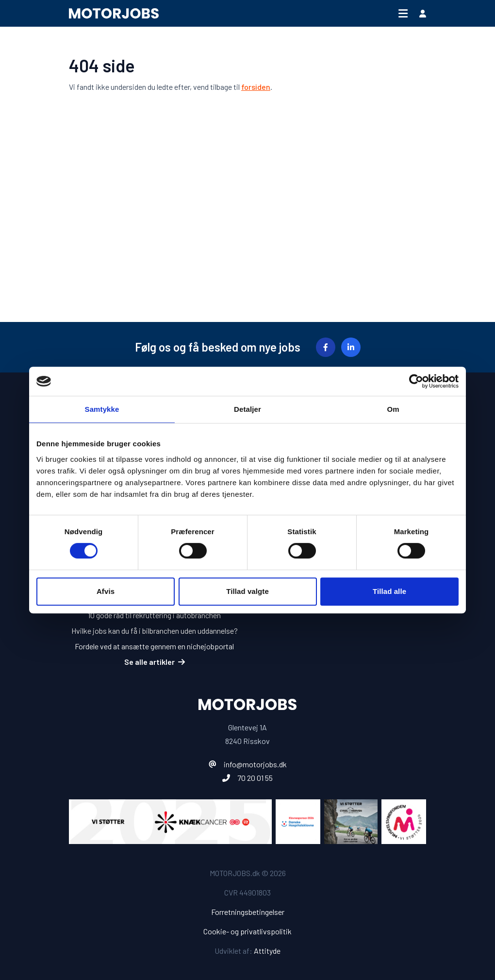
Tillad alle (389, 591)
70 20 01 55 (255, 778)
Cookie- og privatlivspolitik (247, 931)
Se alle (155, 662)
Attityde (267, 951)
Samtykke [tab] (102, 409)
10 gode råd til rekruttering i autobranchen (154, 615)
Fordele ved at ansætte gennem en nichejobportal (154, 646)
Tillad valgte (247, 591)
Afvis (106, 591)
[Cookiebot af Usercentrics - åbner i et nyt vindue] (416, 381)
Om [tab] (393, 409)
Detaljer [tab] (247, 409)
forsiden (256, 87)
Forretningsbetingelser (248, 912)
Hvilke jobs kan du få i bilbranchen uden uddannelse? (155, 631)
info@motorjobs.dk (255, 764)
